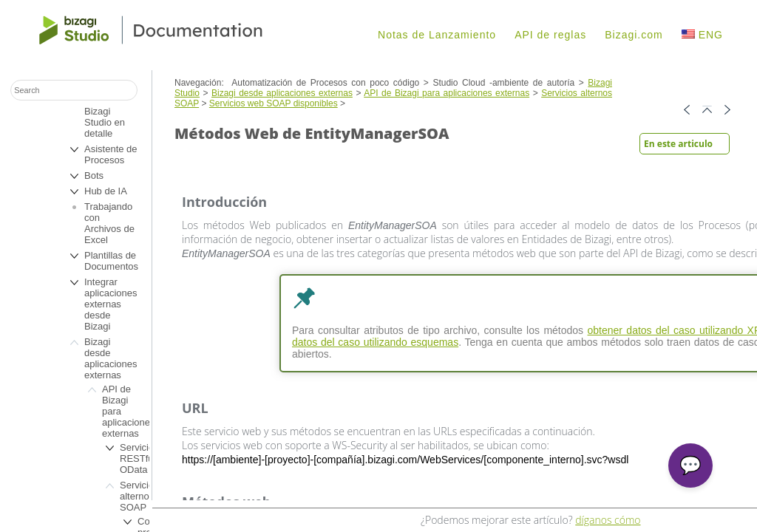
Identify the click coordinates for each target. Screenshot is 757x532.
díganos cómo (608, 520)
